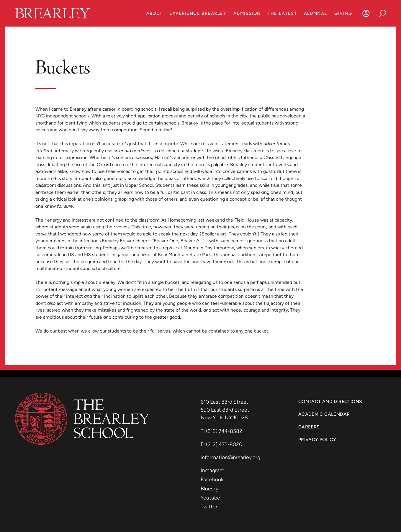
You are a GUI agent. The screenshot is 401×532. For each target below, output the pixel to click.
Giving (343, 13)
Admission (247, 13)
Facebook (212, 479)
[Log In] (366, 13)
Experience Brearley (198, 13)
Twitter (209, 506)
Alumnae (316, 13)
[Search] (383, 13)
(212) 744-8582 (224, 431)
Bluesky (209, 488)
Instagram (212, 470)
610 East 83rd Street (225, 402)
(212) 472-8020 (224, 444)
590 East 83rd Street (226, 410)
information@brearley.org (230, 457)
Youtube (210, 498)
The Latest (282, 13)
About (154, 13)
